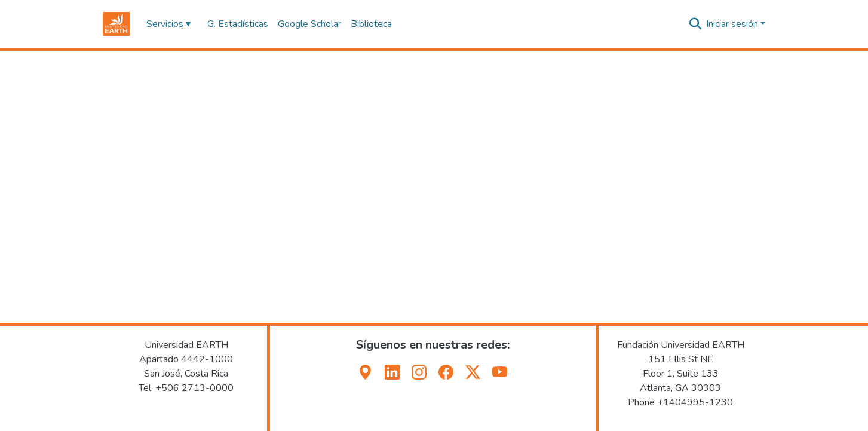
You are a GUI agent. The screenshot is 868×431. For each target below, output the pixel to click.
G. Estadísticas (238, 24)
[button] (116, 24)
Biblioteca (371, 24)
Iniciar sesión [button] (733, 24)
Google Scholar (309, 24)
